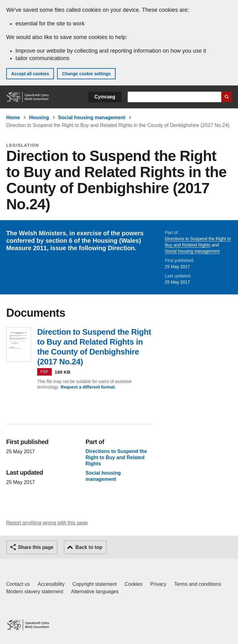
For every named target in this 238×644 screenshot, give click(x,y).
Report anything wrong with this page (47, 523)
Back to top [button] (89, 547)
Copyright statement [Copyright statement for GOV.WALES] (95, 584)
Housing (39, 117)
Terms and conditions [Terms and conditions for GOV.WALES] (198, 584)
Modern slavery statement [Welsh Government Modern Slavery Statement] (35, 592)
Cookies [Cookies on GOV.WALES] (134, 584)
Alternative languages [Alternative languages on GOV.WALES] (95, 592)
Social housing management (92, 117)
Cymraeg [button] (105, 97)
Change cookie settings (86, 74)
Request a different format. (88, 387)
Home (13, 117)
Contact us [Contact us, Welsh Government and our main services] (18, 584)
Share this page (36, 547)
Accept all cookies (30, 74)
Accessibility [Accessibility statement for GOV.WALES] (51, 584)
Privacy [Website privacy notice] (158, 584)
